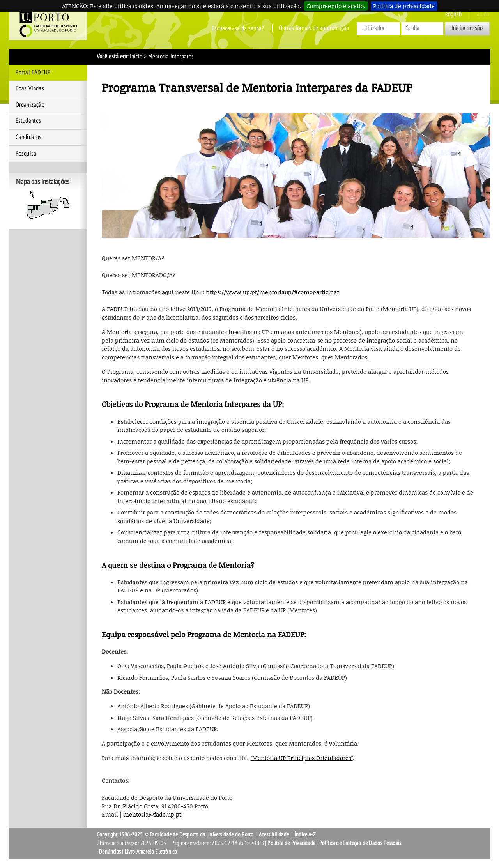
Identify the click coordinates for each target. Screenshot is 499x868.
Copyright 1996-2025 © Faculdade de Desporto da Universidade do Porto (175, 834)
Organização (30, 105)
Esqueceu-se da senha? (238, 28)
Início (136, 57)
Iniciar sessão (467, 28)
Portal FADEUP (33, 72)
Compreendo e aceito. (336, 6)
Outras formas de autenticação (314, 28)
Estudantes (28, 121)
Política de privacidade (404, 6)
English (453, 14)
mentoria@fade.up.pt (152, 814)
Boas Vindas (30, 88)
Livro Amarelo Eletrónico (151, 852)
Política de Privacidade (291, 843)
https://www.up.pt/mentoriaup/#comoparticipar (273, 292)
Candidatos (29, 137)
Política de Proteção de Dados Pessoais (360, 843)
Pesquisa (26, 154)
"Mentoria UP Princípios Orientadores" (302, 758)
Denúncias (110, 852)
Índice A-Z (305, 834)
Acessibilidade (274, 834)
